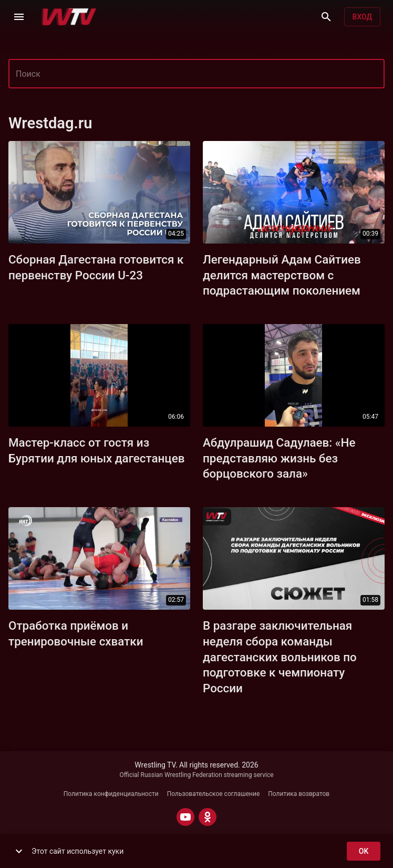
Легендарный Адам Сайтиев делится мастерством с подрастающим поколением (282, 275)
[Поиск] (326, 17)
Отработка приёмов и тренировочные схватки (76, 633)
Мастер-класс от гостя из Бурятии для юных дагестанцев (97, 450)
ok (364, 851)
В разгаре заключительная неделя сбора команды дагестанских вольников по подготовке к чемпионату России (280, 657)
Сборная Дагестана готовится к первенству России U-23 (96, 267)
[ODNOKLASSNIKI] (208, 817)
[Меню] (19, 17)
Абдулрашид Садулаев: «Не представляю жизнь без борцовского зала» (279, 458)
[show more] (19, 851)
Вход (362, 17)
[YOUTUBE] (185, 817)
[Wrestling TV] (69, 17)
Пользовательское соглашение (214, 794)
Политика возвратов (299, 794)
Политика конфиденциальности (111, 794)
